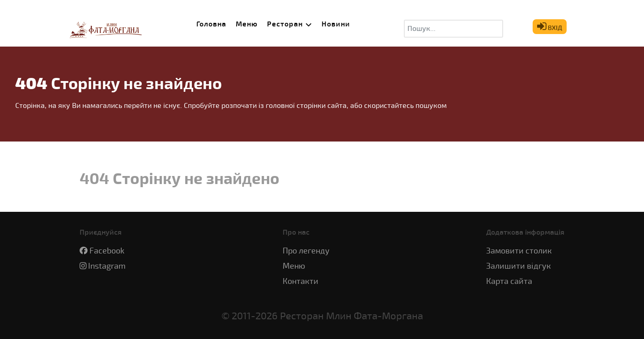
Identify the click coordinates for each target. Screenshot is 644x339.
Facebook (107, 251)
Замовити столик (519, 251)
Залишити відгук (519, 266)
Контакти (301, 281)
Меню (294, 266)
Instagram (107, 266)
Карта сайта (509, 281)
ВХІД (550, 26)
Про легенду (306, 251)
